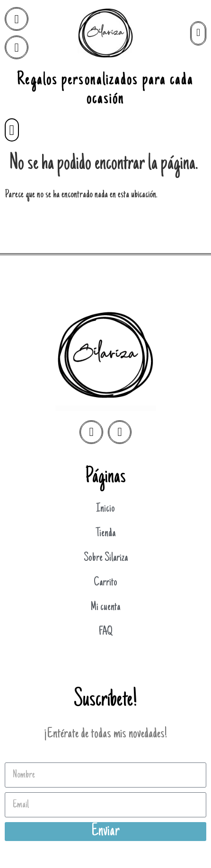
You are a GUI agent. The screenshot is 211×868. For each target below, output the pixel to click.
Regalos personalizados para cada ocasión (105, 90)
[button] (12, 130)
